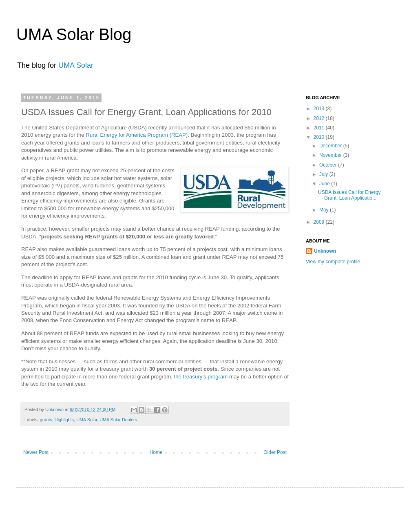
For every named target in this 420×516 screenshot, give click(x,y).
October (329, 165)
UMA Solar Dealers (118, 420)
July (324, 174)
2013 (320, 109)
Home (156, 452)
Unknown (55, 409)
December (331, 146)
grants (46, 420)
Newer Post (36, 452)
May (325, 210)
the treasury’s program (201, 377)
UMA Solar (76, 65)
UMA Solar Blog (74, 34)
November (331, 155)
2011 (320, 128)
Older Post (275, 452)
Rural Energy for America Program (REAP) (137, 135)
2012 (320, 118)
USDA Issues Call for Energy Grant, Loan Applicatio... (349, 195)
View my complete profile (333, 262)
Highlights (64, 420)
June (325, 184)
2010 (320, 137)
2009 (320, 222)
